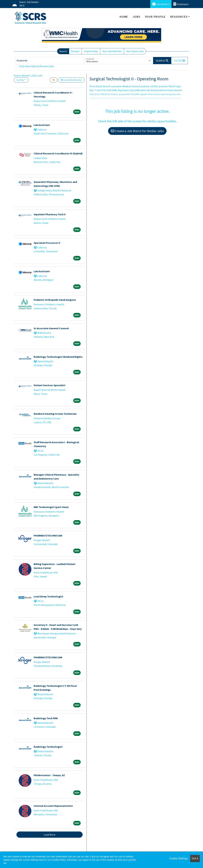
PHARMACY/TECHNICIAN (48, 536)
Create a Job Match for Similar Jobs (137, 131)
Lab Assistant (42, 125)
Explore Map (91, 51)
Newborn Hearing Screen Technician (55, 414)
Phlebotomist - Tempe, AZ (49, 775)
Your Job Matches (112, 51)
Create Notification (71, 80)
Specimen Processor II (47, 243)
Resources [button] (179, 17)
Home (124, 17)
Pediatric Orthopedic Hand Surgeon (55, 300)
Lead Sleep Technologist (48, 596)
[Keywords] (50, 61)
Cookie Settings (179, 858)
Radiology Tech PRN (46, 718)
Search (63, 51)
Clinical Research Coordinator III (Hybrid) (58, 153)
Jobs (136, 17)
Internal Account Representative (53, 806)
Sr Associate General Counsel (51, 328)
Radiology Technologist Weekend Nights (58, 357)
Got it (195, 858)
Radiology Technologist (48, 747)
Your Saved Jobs (135, 51)
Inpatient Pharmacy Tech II (50, 214)
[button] (180, 61)
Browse (75, 51)
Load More (50, 835)
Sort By (20, 80)
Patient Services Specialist (50, 385)
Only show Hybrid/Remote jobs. (37, 66)
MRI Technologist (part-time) (51, 507)
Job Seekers (161, 4)
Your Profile (155, 17)
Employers (181, 4)
